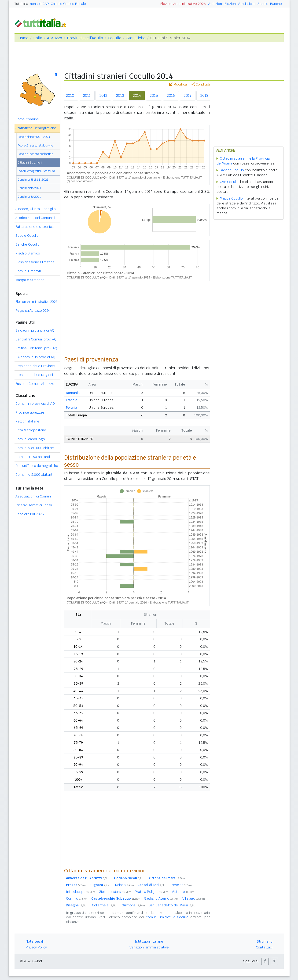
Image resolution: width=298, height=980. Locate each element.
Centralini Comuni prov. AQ (36, 339)
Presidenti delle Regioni (34, 375)
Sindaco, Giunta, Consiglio (36, 209)
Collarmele (105, 905)
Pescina (181, 885)
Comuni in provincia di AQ (35, 404)
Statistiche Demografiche (36, 128)
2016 (171, 95)
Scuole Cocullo (27, 236)
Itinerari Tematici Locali (34, 505)
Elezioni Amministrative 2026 (183, 4)
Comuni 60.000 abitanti (35, 448)
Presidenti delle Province (35, 366)
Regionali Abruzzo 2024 (33, 311)
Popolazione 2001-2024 (34, 137)
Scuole (263, 4)
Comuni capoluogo (30, 439)
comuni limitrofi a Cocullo (167, 917)
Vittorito (183, 892)
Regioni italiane (27, 421)
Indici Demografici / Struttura (36, 171)
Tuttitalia (21, 4)
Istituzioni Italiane (149, 941)
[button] (265, 961)
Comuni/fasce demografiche (37, 466)
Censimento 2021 (29, 188)
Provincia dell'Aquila (85, 38)
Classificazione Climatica (35, 262)
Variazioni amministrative (149, 947)
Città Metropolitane (31, 430)
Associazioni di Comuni (33, 496)
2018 (204, 95)
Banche (276, 4)
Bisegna (77, 905)
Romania (73, 393)
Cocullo (115, 38)
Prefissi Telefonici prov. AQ (36, 348)
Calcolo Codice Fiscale (68, 4)
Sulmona (133, 905)
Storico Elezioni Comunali (35, 218)
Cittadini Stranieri (30, 163)
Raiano (125, 885)
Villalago (194, 898)
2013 (120, 95)
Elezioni (230, 4)
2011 (87, 95)
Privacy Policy (36, 947)
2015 (154, 95)
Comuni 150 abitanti (33, 457)
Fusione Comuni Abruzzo (35, 384)
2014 (137, 95)
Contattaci (264, 947)
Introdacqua (81, 892)
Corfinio (77, 898)
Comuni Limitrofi (28, 271)
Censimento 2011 (29, 197)
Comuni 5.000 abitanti (34, 475)
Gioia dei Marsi (115, 892)
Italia (38, 38)
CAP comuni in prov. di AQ (35, 357)
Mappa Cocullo (231, 198)
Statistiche (247, 4)
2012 (103, 95)
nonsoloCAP (39, 4)
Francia (72, 400)
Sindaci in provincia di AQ (35, 330)
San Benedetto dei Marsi (173, 905)
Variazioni (215, 4)
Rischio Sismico (28, 253)
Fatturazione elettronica (35, 227)
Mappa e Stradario (30, 280)
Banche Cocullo (28, 244)
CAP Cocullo (229, 182)
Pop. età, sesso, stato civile (35, 145)
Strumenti (265, 941)
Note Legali (35, 941)
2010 (70, 95)
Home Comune (27, 119)
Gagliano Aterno (161, 898)
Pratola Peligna (151, 892)
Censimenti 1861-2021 (33, 180)
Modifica (178, 84)
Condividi (201, 84)
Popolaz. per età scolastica (35, 154)
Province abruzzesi (30, 412)
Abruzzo (55, 38)
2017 (188, 95)
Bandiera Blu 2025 (30, 514)
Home (23, 38)
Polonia (72, 408)
